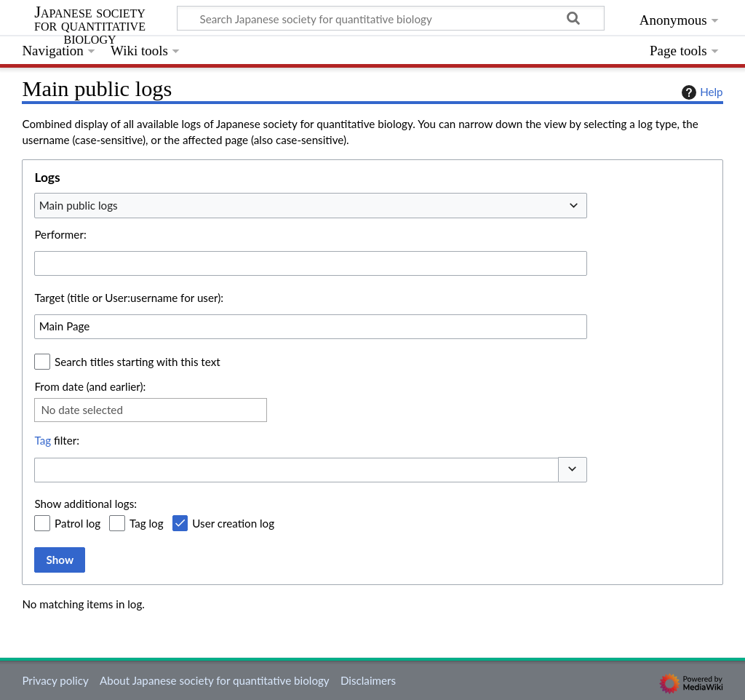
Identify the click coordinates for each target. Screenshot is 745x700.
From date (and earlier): (90, 386)
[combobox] (311, 205)
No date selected (82, 410)
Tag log (147, 523)
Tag (43, 440)
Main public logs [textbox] (79, 205)
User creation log (233, 523)
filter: (57, 440)
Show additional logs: (85, 504)
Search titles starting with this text (138, 362)
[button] (573, 470)
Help (700, 92)
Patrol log (77, 523)
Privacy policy (55, 680)
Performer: (60, 234)
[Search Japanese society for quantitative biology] (391, 18)
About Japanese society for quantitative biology (215, 680)
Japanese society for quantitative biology (90, 26)
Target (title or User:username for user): (129, 298)
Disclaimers (368, 680)
